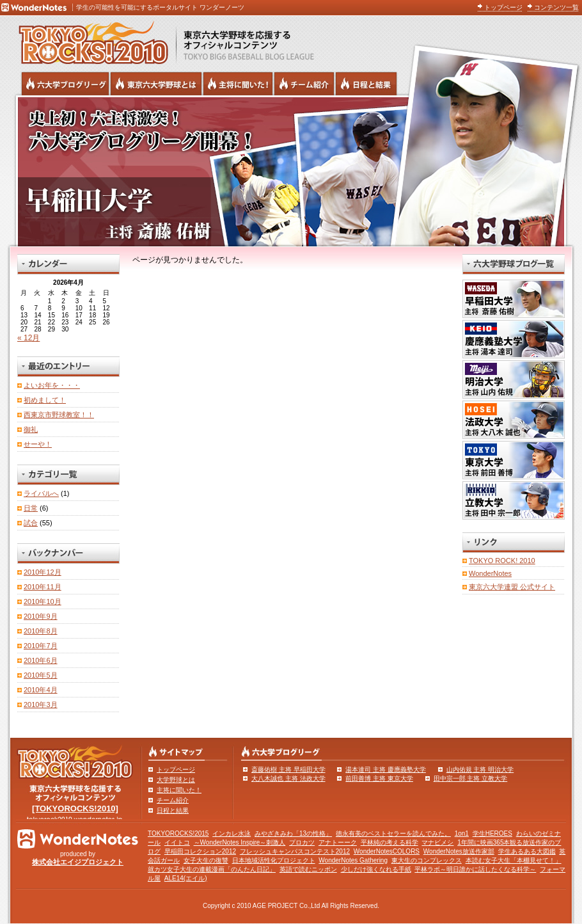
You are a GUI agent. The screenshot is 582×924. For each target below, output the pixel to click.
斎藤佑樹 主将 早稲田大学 (288, 769)
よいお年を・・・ (52, 385)
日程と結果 (173, 810)
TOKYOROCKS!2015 (178, 833)
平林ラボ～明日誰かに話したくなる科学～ (475, 869)
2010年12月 (43, 572)
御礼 (31, 429)
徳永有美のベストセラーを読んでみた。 (393, 833)
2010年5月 (41, 675)
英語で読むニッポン (308, 869)
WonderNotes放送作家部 (459, 851)
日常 (31, 508)
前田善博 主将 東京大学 (379, 778)
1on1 (462, 833)
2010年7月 (41, 646)
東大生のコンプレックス (427, 860)
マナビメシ (437, 842)
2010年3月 (41, 705)
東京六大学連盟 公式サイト (512, 587)
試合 (31, 523)
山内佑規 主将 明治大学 (480, 769)
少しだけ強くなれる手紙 (376, 869)
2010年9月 (41, 616)
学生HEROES (492, 833)
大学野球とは (176, 780)
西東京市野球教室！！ (59, 415)
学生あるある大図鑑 (527, 851)
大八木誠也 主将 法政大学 (288, 778)
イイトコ (177, 842)
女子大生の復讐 (206, 860)
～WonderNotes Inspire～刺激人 (240, 842)
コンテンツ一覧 (556, 7)
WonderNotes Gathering (353, 860)
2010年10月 (43, 601)
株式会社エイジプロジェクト (78, 862)
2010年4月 (41, 690)
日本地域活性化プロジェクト (274, 860)
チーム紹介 (173, 800)
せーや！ (38, 444)
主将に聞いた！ (179, 790)
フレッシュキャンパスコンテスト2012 (295, 851)
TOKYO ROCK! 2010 (502, 561)
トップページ (503, 7)
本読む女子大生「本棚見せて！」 (514, 860)
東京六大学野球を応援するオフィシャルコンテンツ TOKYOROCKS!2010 (90, 40)
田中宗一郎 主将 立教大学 (471, 778)
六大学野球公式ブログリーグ (65, 84)
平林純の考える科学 (389, 842)
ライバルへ (41, 493)
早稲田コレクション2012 (200, 851)
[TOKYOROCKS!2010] (75, 808)
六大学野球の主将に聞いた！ (238, 84)
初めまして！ (45, 400)
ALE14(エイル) (186, 878)
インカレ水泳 (232, 833)
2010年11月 (43, 587)
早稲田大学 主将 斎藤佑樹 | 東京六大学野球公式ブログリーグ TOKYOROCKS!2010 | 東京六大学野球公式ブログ (291, 171)
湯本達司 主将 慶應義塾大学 (386, 769)
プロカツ (302, 842)
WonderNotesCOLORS (387, 851)
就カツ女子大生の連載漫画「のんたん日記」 (212, 869)
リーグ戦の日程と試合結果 (366, 84)
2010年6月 (41, 660)
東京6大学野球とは (156, 84)
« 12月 (28, 338)
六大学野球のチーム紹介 (304, 84)
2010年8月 (41, 631)
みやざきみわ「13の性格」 (293, 833)
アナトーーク (338, 842)
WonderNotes (490, 573)
